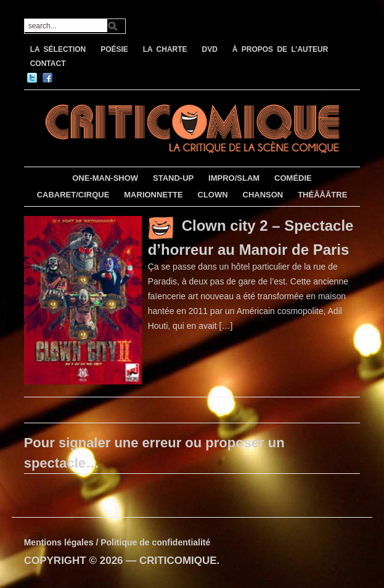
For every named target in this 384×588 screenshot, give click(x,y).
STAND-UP (173, 178)
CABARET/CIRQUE (73, 195)
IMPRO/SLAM (234, 178)
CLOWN (213, 195)
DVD (210, 49)
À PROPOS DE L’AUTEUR (280, 49)
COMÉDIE (293, 178)
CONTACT (48, 64)
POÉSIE (114, 49)
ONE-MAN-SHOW (105, 178)
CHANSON (263, 195)
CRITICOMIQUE (178, 561)
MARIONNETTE (153, 195)
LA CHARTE (165, 49)
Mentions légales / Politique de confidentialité (117, 542)
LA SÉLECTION (58, 49)
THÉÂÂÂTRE (322, 195)
